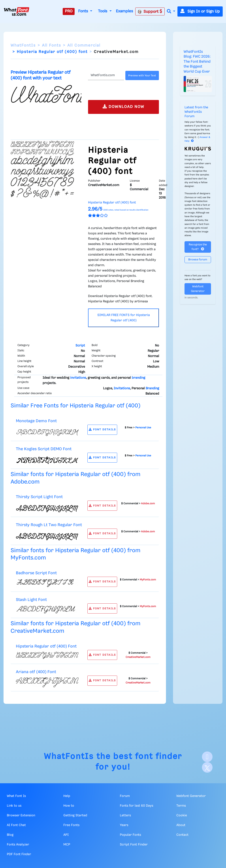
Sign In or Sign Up (200, 11)
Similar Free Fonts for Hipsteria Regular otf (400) (75, 406)
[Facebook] (207, 757)
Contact (182, 835)
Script (80, 346)
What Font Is (16, 796)
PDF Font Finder (19, 854)
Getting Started (75, 815)
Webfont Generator (198, 289)
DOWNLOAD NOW (123, 106)
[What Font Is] (17, 11)
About (181, 825)
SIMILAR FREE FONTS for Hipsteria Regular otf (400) (124, 318)
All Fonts (52, 45)
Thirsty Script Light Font (39, 497)
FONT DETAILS (102, 430)
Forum (125, 796)
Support (150, 11)
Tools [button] (103, 11)
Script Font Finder (134, 845)
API (66, 835)
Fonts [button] (84, 11)
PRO (69, 11)
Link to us (14, 806)
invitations (78, 378)
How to (69, 806)
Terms (181, 806)
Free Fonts (71, 825)
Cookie (182, 815)
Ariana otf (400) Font (36, 672)
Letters (125, 815)
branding (138, 378)
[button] (171, 12)
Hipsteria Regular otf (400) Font (46, 646)
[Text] (106, 75)
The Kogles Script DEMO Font (44, 449)
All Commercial (84, 45)
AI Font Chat (16, 825)
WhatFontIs (23, 45)
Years (124, 825)
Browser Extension (21, 815)
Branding (152, 388)
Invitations (122, 388)
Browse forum (198, 260)
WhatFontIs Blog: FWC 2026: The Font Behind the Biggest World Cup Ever (197, 62)
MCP (67, 845)
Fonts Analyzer (18, 845)
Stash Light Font (31, 600)
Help (67, 796)
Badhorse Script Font (36, 573)
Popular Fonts (130, 835)
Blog (10, 835)
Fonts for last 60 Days (137, 806)
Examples (124, 11)
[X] (207, 767)
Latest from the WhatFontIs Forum (196, 112)
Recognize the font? (198, 247)
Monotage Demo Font (36, 421)
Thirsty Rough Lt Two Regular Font (49, 525)
